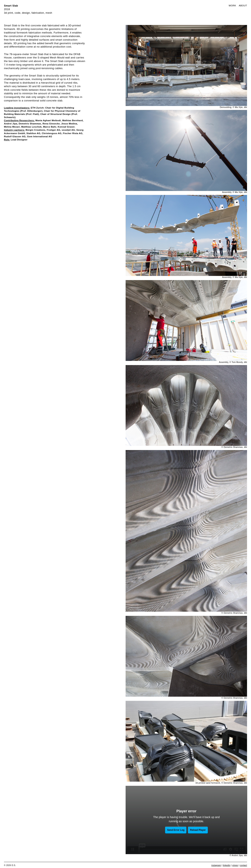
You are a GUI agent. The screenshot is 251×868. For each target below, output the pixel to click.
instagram (216, 865)
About (243, 6)
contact (243, 865)
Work (232, 6)
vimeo (235, 865)
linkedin (227, 865)
